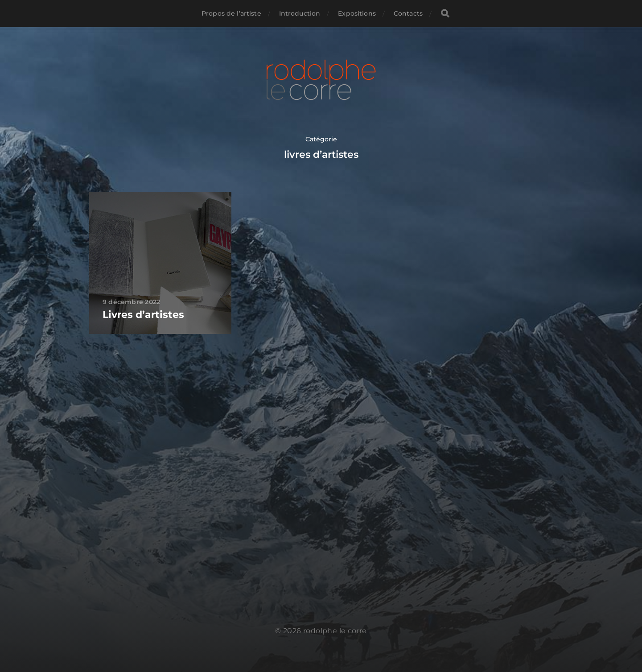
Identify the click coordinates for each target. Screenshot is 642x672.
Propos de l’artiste (231, 13)
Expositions (357, 13)
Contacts (408, 13)
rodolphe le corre (335, 631)
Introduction (300, 13)
